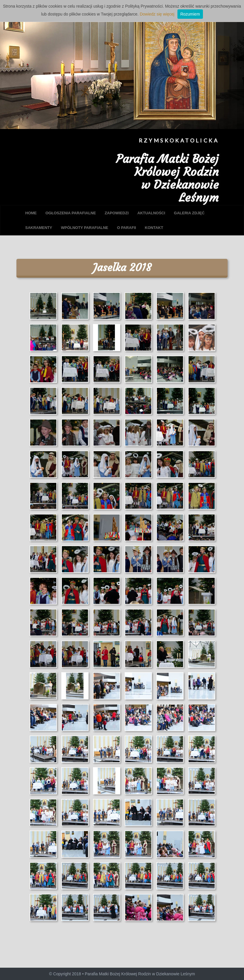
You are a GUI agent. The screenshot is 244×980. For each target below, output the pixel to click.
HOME (31, 213)
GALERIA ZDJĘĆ (189, 213)
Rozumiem (190, 14)
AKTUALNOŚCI (151, 213)
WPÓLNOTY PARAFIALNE (85, 228)
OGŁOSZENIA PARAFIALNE (71, 213)
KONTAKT (154, 228)
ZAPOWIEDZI (117, 213)
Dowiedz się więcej (157, 14)
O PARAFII (127, 228)
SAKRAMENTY (39, 228)
